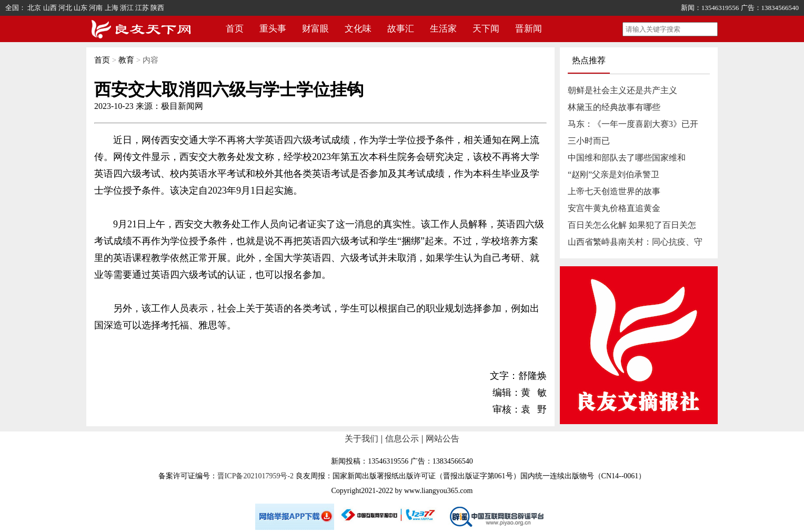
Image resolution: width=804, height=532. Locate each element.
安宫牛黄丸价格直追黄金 (614, 208)
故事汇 (401, 29)
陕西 (157, 8)
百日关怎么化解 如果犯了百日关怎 (632, 225)
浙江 (127, 8)
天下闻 (486, 29)
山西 (50, 8)
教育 (126, 60)
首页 (235, 29)
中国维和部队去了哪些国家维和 (627, 158)
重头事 (273, 29)
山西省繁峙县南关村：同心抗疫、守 (635, 242)
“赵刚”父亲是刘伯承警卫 (614, 174)
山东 (81, 8)
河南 (96, 8)
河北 (65, 8)
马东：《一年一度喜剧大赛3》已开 (633, 124)
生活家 (443, 29)
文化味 (358, 29)
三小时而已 (589, 141)
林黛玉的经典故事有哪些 (614, 107)
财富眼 (315, 29)
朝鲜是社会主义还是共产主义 (622, 90)
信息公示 (402, 439)
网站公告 (443, 439)
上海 (112, 8)
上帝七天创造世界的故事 (614, 191)
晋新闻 (529, 29)
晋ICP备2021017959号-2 (255, 476)
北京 (34, 8)
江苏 (142, 8)
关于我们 (361, 439)
